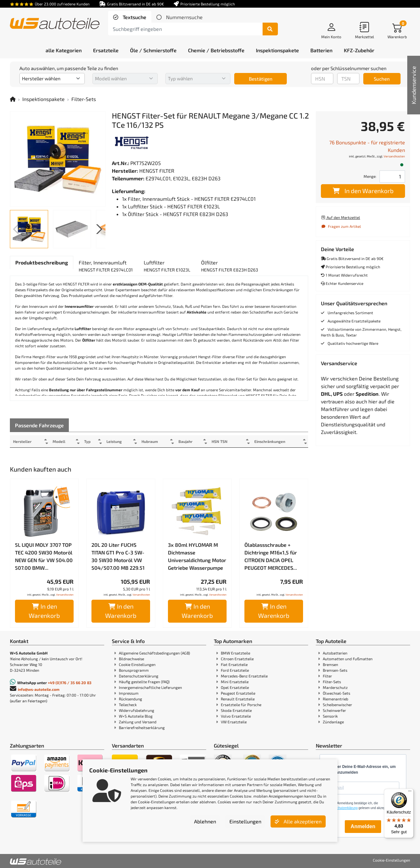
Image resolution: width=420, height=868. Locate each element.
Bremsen (330, 664)
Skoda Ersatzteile (236, 710)
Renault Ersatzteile (238, 699)
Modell (61, 441)
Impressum (129, 693)
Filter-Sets (84, 99)
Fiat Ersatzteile (234, 664)
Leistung (119, 441)
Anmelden (363, 826)
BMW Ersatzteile (235, 653)
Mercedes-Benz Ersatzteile (244, 676)
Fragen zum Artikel (341, 226)
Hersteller (22, 441)
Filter (327, 676)
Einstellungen (245, 821)
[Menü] (410, 792)
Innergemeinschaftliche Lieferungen (150, 687)
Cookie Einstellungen (137, 664)
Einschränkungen (267, 441)
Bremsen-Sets (335, 670)
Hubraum (156, 441)
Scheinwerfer (334, 710)
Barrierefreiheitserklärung (142, 727)
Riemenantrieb (336, 699)
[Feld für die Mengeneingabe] (392, 177)
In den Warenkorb (44, 611)
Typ (91, 441)
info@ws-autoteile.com (39, 689)
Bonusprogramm (134, 670)
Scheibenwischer (337, 705)
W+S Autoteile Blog (136, 716)
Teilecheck (128, 705)
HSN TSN (229, 441)
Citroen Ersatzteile (237, 659)
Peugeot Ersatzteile (238, 693)
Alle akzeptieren (298, 821)
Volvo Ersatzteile (236, 716)
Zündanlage (333, 722)
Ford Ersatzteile (235, 670)
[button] (98, 229)
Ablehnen (205, 821)
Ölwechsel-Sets (337, 693)
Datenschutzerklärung (139, 676)
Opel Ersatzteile (235, 687)
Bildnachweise (131, 659)
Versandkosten (65, 595)
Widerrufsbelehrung (137, 710)
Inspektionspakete (43, 99)
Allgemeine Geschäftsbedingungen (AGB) (154, 653)
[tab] (130, 17)
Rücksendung (130, 699)
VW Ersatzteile (234, 722)
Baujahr (194, 441)
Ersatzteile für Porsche (241, 705)
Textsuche (134, 17)
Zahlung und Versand (138, 722)
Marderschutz (335, 687)
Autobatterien (335, 653)
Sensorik (330, 716)
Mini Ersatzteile (235, 682)
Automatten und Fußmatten (348, 659)
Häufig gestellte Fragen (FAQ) (144, 682)
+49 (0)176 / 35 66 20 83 (70, 683)
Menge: (370, 176)
